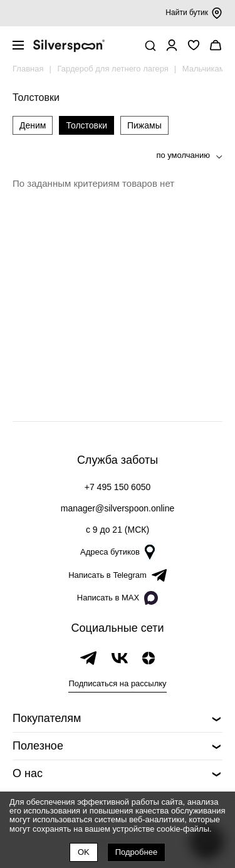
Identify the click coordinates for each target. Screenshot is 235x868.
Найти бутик (194, 13)
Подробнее (136, 852)
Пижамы (144, 125)
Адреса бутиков (118, 552)
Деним (33, 125)
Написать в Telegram (118, 575)
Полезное (38, 746)
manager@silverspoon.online (118, 508)
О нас (28, 773)
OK (84, 852)
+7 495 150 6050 (118, 487)
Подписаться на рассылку (117, 683)
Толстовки (86, 125)
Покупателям (47, 718)
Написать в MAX (118, 598)
